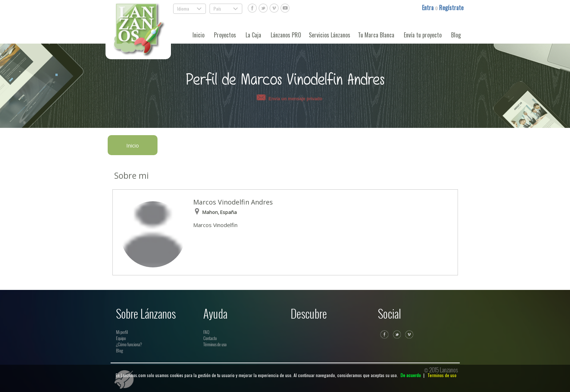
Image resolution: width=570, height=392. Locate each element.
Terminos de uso (442, 375)
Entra (429, 8)
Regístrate (451, 8)
